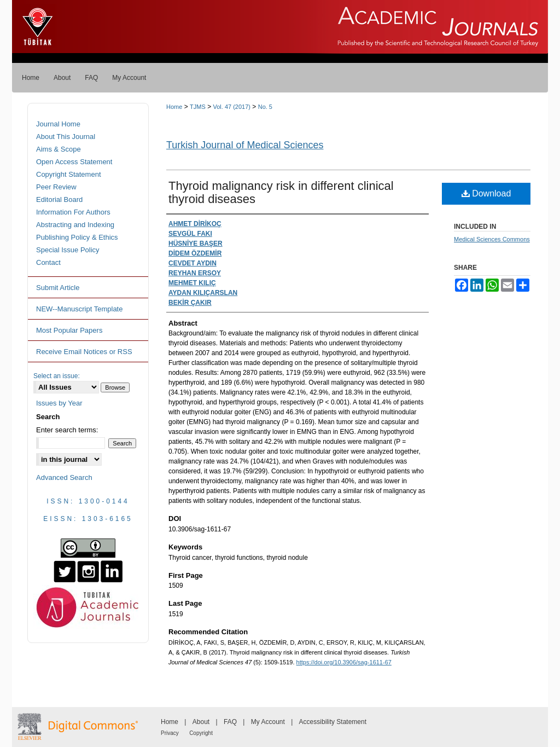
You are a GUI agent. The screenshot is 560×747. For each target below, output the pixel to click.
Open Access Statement (74, 162)
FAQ (230, 722)
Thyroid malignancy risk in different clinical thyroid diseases (281, 192)
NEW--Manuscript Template (79, 309)
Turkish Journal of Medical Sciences (245, 145)
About (201, 722)
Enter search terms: (67, 430)
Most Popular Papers (69, 330)
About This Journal (66, 137)
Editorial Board (59, 199)
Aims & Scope (59, 149)
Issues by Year (59, 403)
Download (486, 193)
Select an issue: (57, 376)
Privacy (170, 733)
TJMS (198, 107)
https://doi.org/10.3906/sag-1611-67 (344, 662)
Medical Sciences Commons (492, 239)
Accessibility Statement (333, 722)
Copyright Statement (69, 174)
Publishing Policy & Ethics (77, 237)
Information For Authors (73, 212)
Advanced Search (64, 477)
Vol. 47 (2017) (232, 107)
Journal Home (58, 124)
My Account (268, 722)
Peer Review (56, 187)
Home (174, 107)
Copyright (201, 733)
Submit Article (58, 288)
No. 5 (265, 107)
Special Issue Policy (68, 250)
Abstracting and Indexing (75, 225)
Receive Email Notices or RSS (84, 352)
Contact (48, 262)
